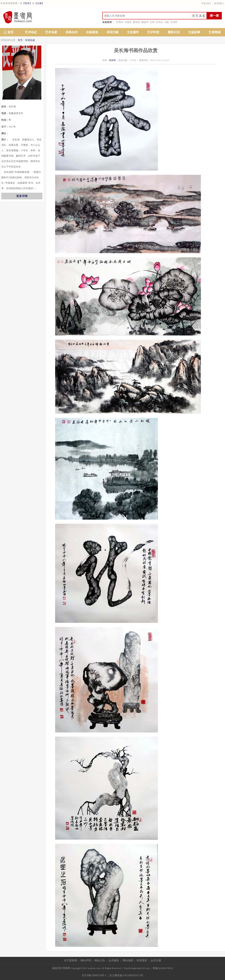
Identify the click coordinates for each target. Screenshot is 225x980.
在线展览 (92, 32)
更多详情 (22, 196)
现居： (5, 113)
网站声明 (86, 960)
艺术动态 (31, 32)
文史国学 (133, 32)
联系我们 (219, 3)
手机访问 (206, 3)
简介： (5, 140)
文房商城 (215, 32)
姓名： (5, 107)
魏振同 (145, 22)
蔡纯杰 (137, 22)
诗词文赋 (112, 32)
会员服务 (114, 960)
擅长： (5, 133)
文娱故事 (194, 32)
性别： (5, 120)
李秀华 (120, 22)
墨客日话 (174, 32)
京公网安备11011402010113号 (126, 975)
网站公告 (100, 960)
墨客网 (112, 60)
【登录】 (27, 3)
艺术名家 (51, 32)
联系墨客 (142, 960)
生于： (5, 127)
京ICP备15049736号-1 (94, 975)
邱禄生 (128, 22)
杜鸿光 (159, 22)
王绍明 (174, 22)
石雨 (152, 22)
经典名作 (72, 32)
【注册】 (39, 3)
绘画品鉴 (30, 40)
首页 (10, 32)
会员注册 (156, 960)
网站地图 (128, 960)
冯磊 (167, 22)
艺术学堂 (153, 32)
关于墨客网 (70, 960)
